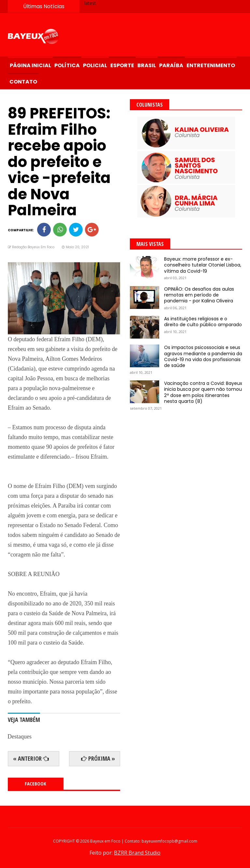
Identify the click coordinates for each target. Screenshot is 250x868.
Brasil (147, 65)
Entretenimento (211, 65)
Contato (23, 82)
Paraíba (171, 65)
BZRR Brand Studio (137, 853)
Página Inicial (30, 65)
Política (67, 65)
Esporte (122, 65)
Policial (95, 65)
